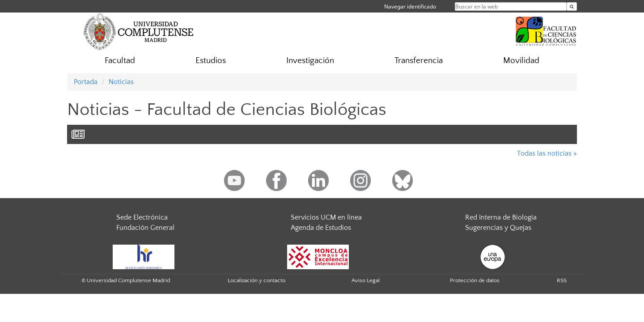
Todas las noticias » (547, 153)
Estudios (211, 61)
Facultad (120, 61)
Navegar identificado (410, 6)
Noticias (121, 82)
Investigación (310, 61)
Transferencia (419, 61)
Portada (86, 82)
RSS (562, 280)
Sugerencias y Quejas (498, 228)
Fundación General (145, 228)
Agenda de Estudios (321, 228)
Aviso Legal (366, 280)
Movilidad (521, 61)
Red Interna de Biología (501, 217)
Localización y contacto (256, 280)
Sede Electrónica (142, 217)
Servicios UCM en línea (326, 217)
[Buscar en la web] (572, 6)
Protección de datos (475, 280)
